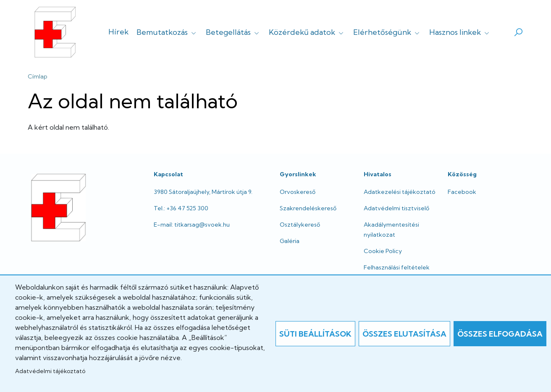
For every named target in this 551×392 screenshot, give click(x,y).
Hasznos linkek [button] (460, 32)
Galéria (290, 241)
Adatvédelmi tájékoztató (50, 371)
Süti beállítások (315, 334)
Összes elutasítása (404, 334)
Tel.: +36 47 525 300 (181, 208)
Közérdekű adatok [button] (307, 32)
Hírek (118, 32)
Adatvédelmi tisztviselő (396, 208)
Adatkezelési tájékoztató (400, 192)
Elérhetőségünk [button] (387, 32)
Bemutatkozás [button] (167, 32)
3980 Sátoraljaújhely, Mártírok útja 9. (203, 192)
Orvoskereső (298, 192)
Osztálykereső (300, 225)
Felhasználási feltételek (397, 267)
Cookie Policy (383, 251)
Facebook (462, 192)
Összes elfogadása (500, 334)
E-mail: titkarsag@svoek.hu (192, 225)
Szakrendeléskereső (308, 208)
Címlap (38, 76)
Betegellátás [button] (233, 32)
